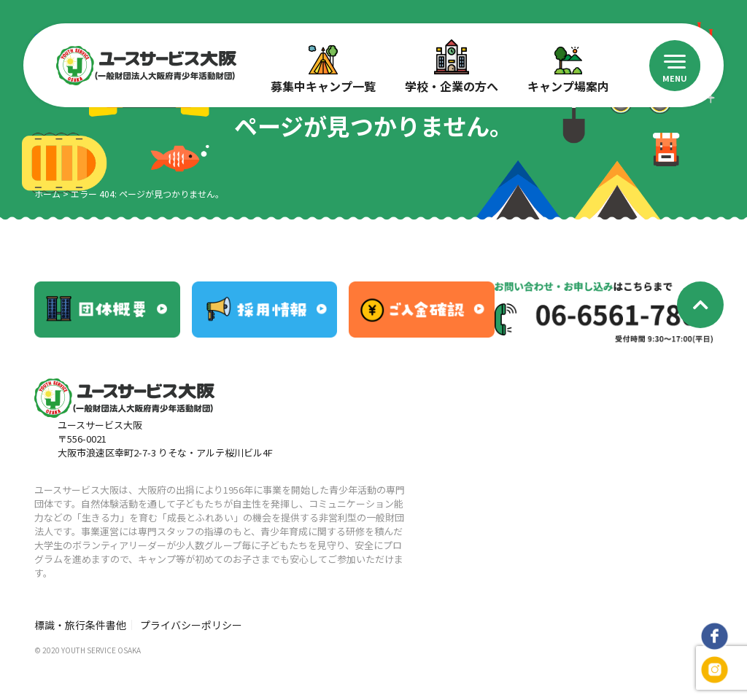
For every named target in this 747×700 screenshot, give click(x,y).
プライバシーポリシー (191, 625)
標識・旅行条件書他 (80, 625)
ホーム (47, 194)
